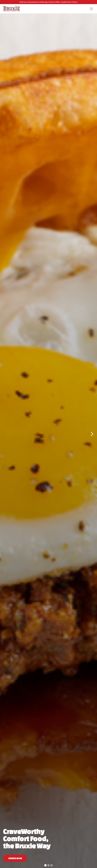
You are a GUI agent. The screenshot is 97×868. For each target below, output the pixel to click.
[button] (91, 9)
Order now (15, 858)
